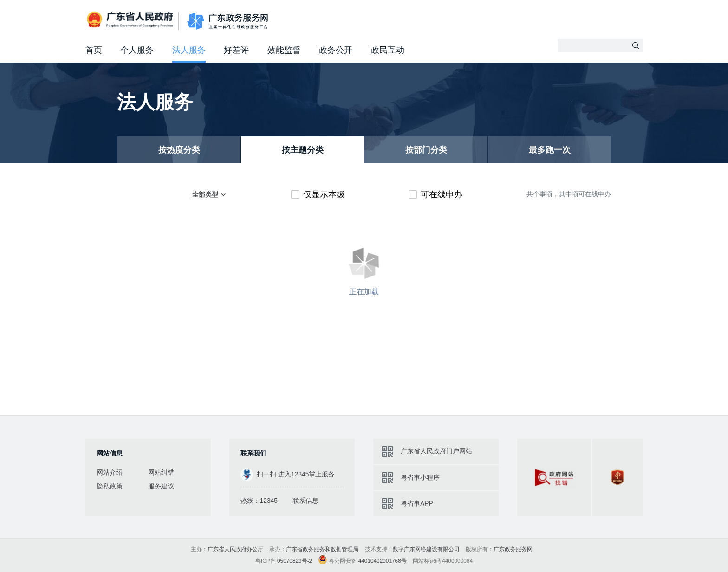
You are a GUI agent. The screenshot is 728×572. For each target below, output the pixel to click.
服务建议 (161, 486)
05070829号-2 (295, 561)
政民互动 (388, 50)
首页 (94, 50)
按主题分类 (303, 150)
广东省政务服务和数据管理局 (322, 549)
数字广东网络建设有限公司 (426, 549)
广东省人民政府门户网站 (436, 451)
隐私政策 (110, 486)
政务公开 (336, 50)
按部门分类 (426, 150)
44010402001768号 (383, 561)
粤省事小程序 (420, 477)
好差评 (236, 50)
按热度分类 (179, 150)
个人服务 (137, 50)
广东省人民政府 (131, 20)
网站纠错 (161, 472)
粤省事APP (417, 503)
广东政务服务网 (227, 21)
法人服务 (189, 50)
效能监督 (284, 50)
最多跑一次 (550, 150)
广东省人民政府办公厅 (235, 549)
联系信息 (305, 501)
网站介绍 (110, 472)
